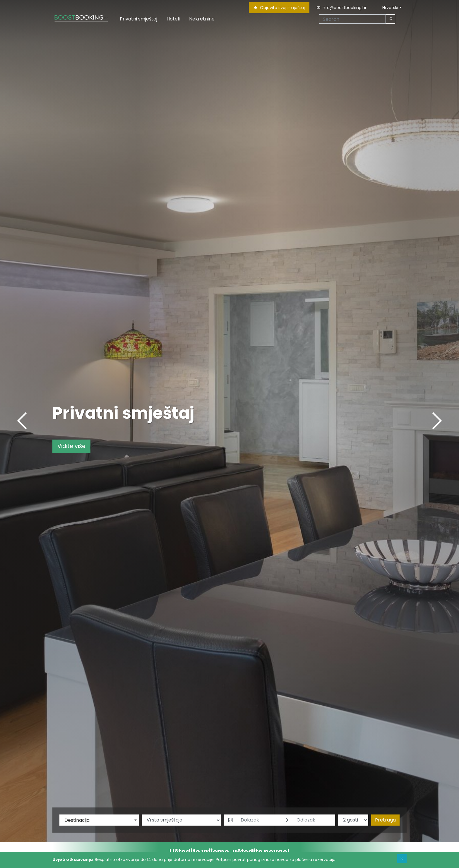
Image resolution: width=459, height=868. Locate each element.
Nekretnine (202, 19)
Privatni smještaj (138, 19)
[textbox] (99, 820)
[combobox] (99, 820)
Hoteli (173, 19)
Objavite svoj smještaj (279, 8)
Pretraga (385, 820)
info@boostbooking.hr (341, 8)
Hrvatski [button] (387, 8)
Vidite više (71, 446)
